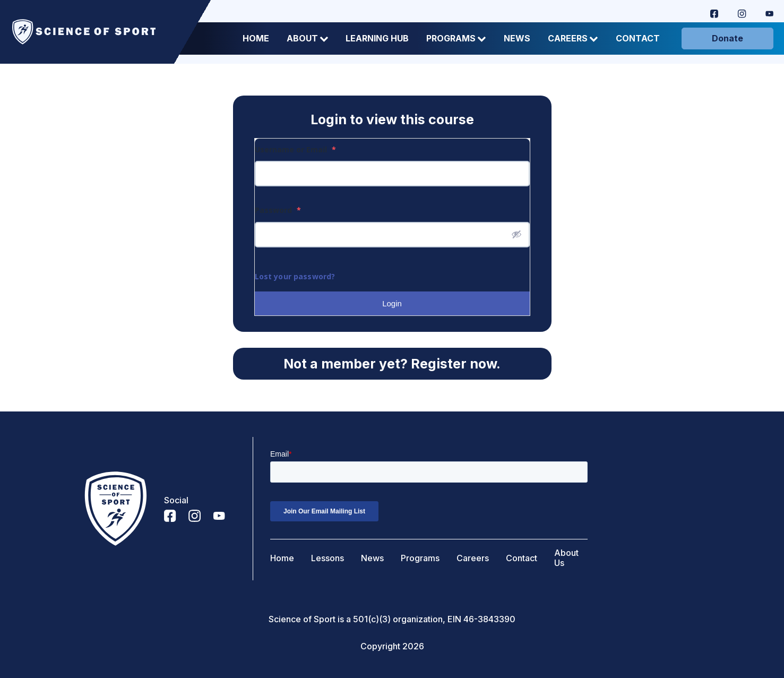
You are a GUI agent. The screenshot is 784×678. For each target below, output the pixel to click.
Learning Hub (377, 38)
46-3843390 (489, 619)
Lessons (328, 558)
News (517, 38)
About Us (566, 558)
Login (392, 303)
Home (256, 38)
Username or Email (295, 149)
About (308, 38)
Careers (573, 38)
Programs (456, 38)
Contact (638, 38)
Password (278, 210)
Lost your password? (295, 276)
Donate (727, 38)
